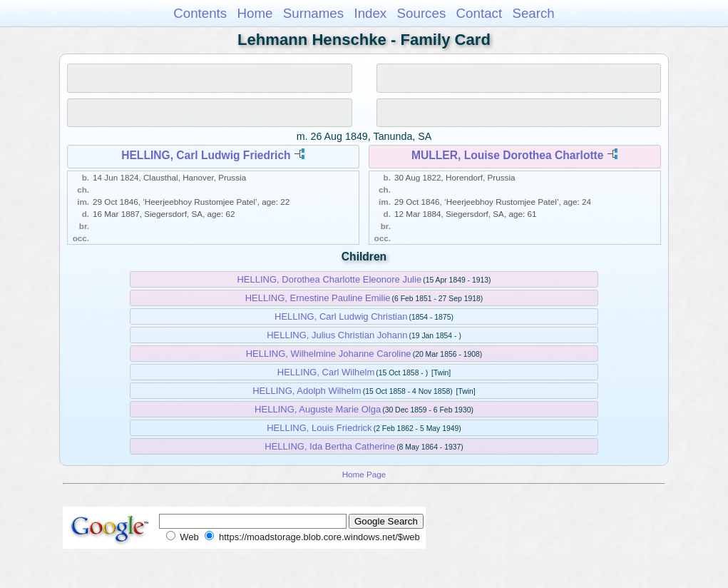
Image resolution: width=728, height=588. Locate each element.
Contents (200, 13)
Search (533, 13)
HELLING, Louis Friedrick (319, 428)
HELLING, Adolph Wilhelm (307, 391)
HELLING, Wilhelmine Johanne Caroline (329, 354)
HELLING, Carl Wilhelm (326, 372)
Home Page (364, 474)
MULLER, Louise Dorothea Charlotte (507, 155)
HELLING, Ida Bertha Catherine (330, 446)
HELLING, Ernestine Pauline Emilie (318, 298)
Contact (480, 13)
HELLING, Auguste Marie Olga (318, 409)
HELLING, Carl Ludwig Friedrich (206, 155)
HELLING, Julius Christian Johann (337, 335)
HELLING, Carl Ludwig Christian (341, 316)
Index (370, 13)
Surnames (313, 13)
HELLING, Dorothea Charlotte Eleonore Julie (329, 279)
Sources (422, 13)
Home (255, 13)
